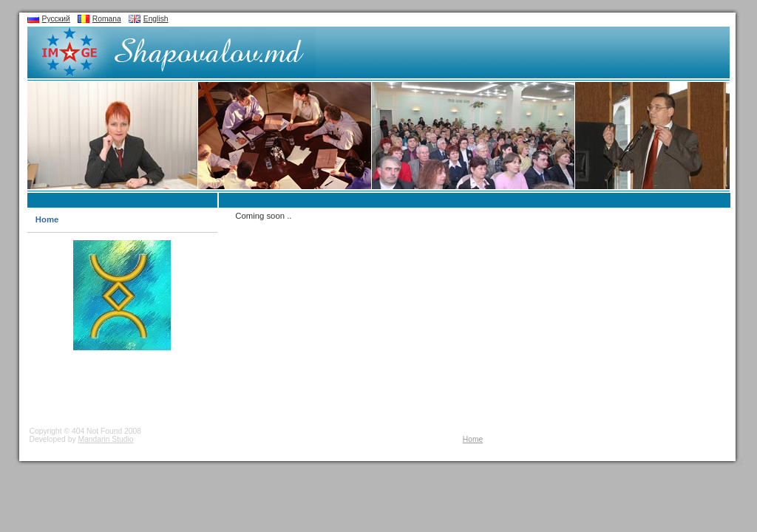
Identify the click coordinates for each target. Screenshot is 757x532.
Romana (107, 19)
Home (47, 219)
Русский (56, 19)
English (156, 19)
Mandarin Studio (105, 439)
